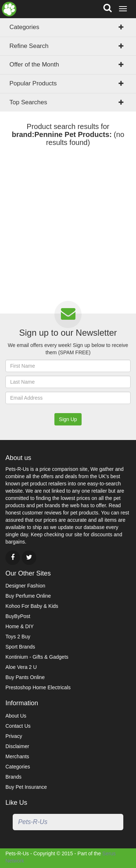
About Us (16, 716)
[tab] (68, 65)
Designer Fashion (25, 586)
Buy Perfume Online (28, 596)
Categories (24, 27)
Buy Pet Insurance (26, 787)
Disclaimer (17, 746)
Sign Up (68, 419)
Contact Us (18, 726)
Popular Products (33, 83)
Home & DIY (20, 626)
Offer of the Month (34, 64)
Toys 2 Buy (18, 637)
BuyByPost (18, 616)
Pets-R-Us (33, 822)
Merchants (17, 756)
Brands (13, 777)
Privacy (14, 736)
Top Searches (28, 102)
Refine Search (29, 46)
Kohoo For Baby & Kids (32, 606)
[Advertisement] (68, 227)
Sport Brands (20, 647)
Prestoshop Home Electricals (38, 687)
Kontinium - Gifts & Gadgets (37, 657)
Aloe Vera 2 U (21, 667)
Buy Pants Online (25, 677)
